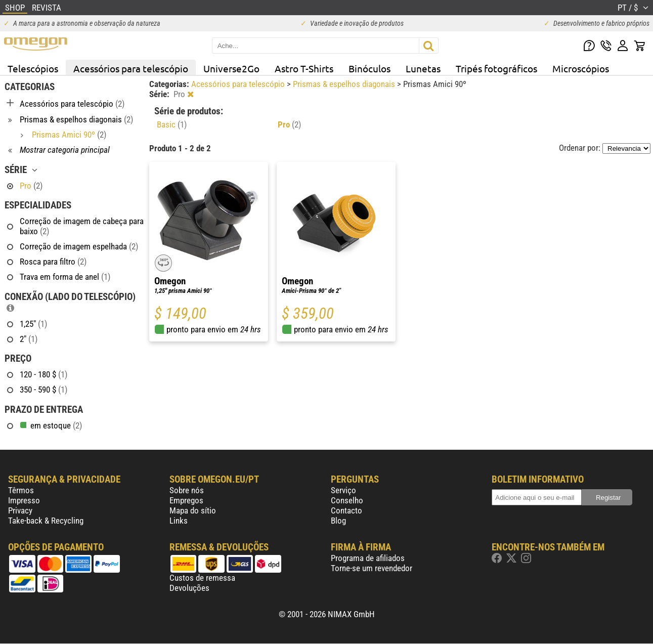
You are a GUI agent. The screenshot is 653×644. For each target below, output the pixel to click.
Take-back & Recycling (46, 521)
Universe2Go (231, 68)
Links (179, 521)
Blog (338, 521)
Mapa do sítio (193, 510)
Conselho (347, 500)
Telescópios (33, 68)
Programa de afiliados (368, 558)
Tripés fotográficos (496, 68)
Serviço (343, 490)
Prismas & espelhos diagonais (345, 84)
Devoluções (189, 588)
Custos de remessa (202, 578)
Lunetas (423, 68)
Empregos (186, 500)
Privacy (20, 510)
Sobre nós (187, 490)
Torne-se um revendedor (372, 568)
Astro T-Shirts (304, 68)
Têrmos (21, 490)
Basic (172, 124)
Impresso (24, 500)
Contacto (346, 510)
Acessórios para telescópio (131, 68)
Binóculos (369, 68)
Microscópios (581, 68)
